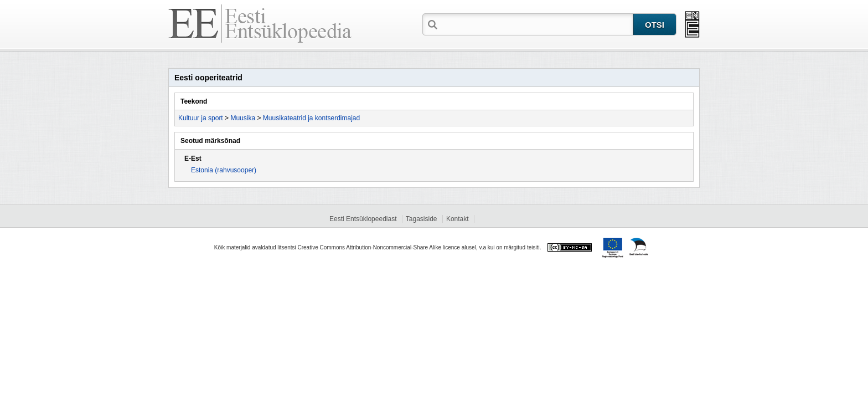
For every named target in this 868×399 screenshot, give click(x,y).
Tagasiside (422, 219)
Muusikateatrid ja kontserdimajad (311, 118)
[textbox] (536, 24)
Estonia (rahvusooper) (224, 170)
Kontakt (458, 219)
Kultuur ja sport (201, 118)
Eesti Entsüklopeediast (363, 219)
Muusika (243, 118)
